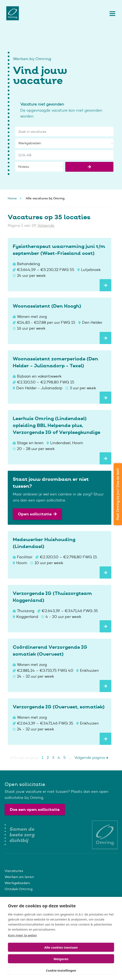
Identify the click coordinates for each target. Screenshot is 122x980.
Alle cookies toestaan (61, 947)
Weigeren (61, 959)
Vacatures (14, 871)
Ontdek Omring (19, 889)
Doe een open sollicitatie (35, 809)
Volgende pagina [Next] (91, 758)
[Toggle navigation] (111, 13)
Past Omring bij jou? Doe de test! (118, 494)
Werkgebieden (17, 883)
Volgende (46, 226)
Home (12, 198)
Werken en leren (19, 877)
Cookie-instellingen (61, 970)
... (70, 758)
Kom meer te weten (22, 935)
